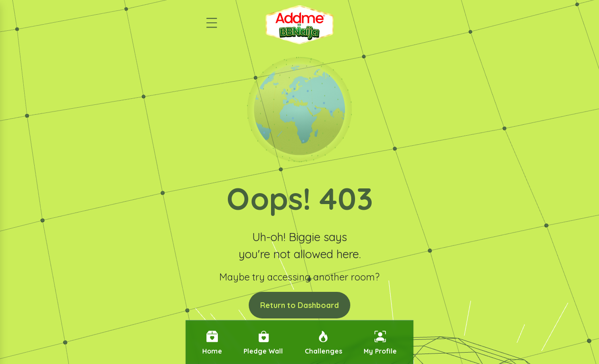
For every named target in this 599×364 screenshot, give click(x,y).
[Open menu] (212, 19)
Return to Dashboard (299, 305)
